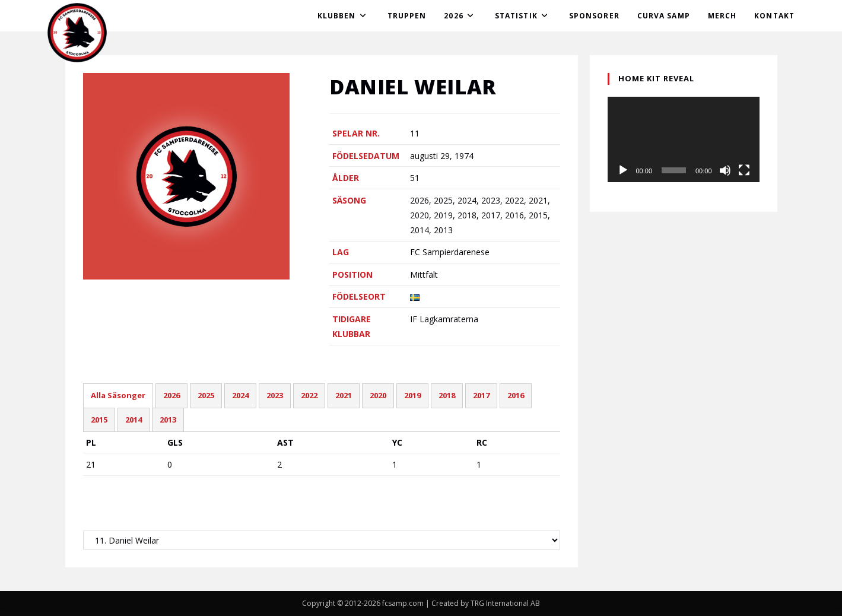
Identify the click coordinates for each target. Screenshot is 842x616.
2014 (134, 420)
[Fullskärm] (744, 170)
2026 (171, 395)
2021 (344, 395)
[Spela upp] (623, 170)
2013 (168, 420)
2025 (206, 395)
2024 (240, 395)
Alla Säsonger (118, 395)
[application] (684, 139)
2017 (481, 395)
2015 (99, 420)
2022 (309, 395)
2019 (412, 395)
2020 (378, 395)
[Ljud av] (725, 170)
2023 (275, 395)
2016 (516, 395)
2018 (447, 395)
